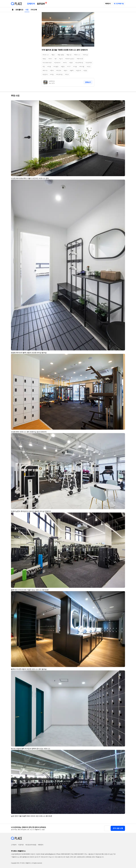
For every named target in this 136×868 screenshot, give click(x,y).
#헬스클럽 (61, 55)
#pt (55, 59)
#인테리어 (57, 63)
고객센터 (14, 845)
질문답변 (41, 3)
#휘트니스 (77, 55)
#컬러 (66, 70)
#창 (44, 67)
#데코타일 (59, 74)
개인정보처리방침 (31, 845)
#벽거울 (82, 67)
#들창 (63, 67)
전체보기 (88, 82)
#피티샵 (85, 55)
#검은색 (78, 70)
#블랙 (72, 70)
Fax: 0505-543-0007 (77, 854)
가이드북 (34, 10)
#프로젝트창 (79, 63)
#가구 (69, 67)
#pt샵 (44, 59)
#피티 (50, 59)
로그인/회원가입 (119, 4)
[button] (123, 103)
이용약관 (21, 845)
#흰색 (52, 70)
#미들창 (56, 67)
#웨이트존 (80, 59)
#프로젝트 (89, 63)
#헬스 (53, 55)
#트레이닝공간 (70, 59)
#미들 (49, 67)
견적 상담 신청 (118, 828)
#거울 (75, 67)
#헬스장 (69, 55)
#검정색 (45, 74)
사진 (27, 10)
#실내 (61, 59)
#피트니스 (46, 55)
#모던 (89, 67)
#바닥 (65, 63)
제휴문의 (108, 4)
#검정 (85, 70)
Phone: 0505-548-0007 (63, 854)
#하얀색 (59, 70)
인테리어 (31, 4)
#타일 (52, 74)
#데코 (67, 74)
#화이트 (45, 70)
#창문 (71, 63)
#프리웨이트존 (47, 63)
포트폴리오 (19, 10)
